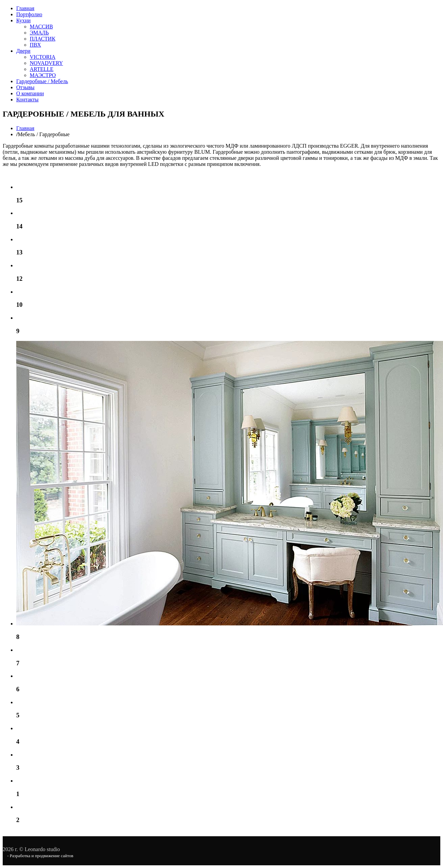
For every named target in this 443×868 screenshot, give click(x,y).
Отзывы (25, 87)
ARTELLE (42, 69)
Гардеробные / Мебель (42, 81)
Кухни (23, 20)
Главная (25, 8)
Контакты (27, 100)
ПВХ (35, 45)
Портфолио (29, 14)
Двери (23, 51)
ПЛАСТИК (43, 39)
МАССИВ (41, 27)
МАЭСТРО (43, 75)
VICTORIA (43, 57)
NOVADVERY (46, 63)
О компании (30, 93)
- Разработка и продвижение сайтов (40, 856)
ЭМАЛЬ (39, 33)
